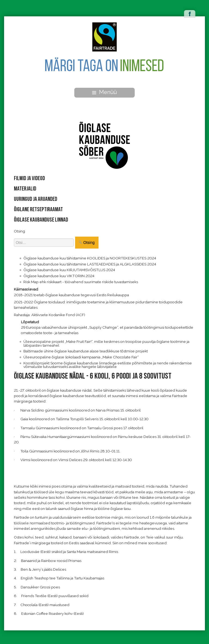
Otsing (19, 231)
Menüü (104, 92)
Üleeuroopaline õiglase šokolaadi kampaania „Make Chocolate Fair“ (81, 357)
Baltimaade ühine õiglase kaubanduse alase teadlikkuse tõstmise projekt (86, 351)
